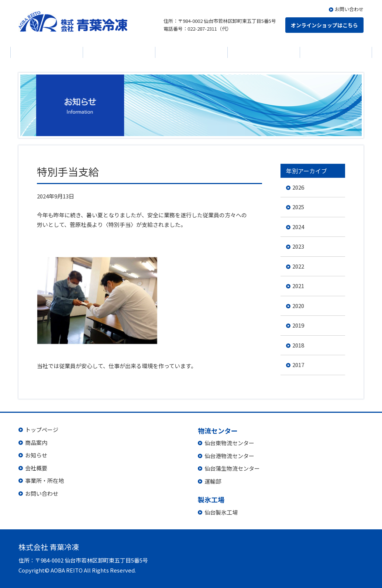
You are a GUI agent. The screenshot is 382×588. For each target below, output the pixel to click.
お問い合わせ (349, 9)
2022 (298, 266)
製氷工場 (336, 52)
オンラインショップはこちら (324, 25)
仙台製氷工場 (221, 512)
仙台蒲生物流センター (232, 468)
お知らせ (119, 52)
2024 (298, 227)
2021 (298, 286)
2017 (298, 365)
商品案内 (47, 52)
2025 (298, 207)
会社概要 (191, 52)
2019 (298, 325)
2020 (298, 306)
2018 (298, 345)
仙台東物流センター (229, 443)
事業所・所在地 (44, 480)
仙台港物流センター (229, 456)
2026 (298, 187)
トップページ (42, 430)
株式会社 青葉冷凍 (73, 21)
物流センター (264, 52)
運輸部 (213, 481)
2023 (298, 246)
